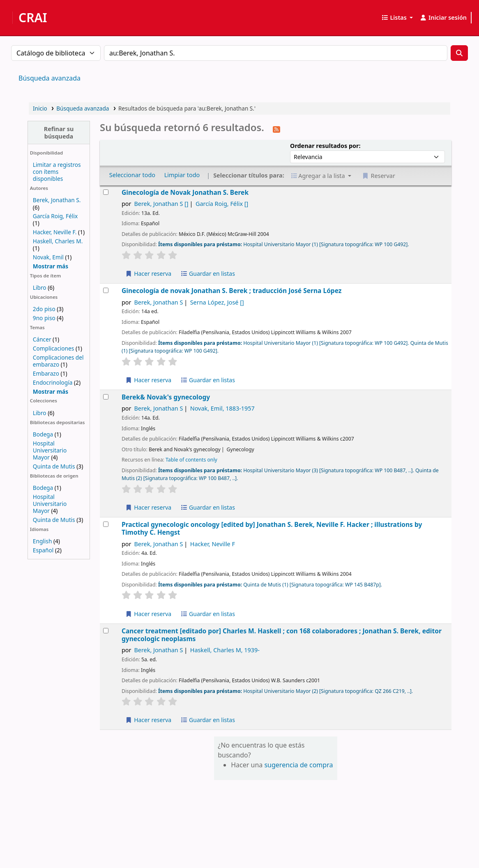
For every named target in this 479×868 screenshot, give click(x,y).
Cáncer (42, 339)
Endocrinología (53, 382)
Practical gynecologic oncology (272, 529)
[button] (397, 18)
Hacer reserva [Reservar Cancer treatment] (148, 720)
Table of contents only (191, 460)
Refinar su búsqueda (59, 132)
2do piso (44, 309)
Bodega (43, 434)
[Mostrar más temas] (51, 391)
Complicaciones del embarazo (58, 361)
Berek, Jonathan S (161, 204)
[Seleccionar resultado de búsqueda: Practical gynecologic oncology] (106, 524)
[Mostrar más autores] (51, 266)
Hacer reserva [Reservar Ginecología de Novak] (148, 274)
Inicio (40, 108)
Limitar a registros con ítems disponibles (57, 172)
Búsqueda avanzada (50, 78)
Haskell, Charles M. (58, 241)
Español (43, 550)
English (43, 541)
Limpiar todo (182, 175)
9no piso (44, 318)
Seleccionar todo (132, 175)
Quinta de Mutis (54, 466)
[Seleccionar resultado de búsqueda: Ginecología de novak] (106, 290)
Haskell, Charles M (225, 650)
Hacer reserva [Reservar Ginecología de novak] (148, 380)
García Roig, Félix (55, 216)
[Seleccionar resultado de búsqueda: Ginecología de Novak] (106, 192)
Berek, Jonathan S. (57, 200)
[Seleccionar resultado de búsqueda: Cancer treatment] (106, 631)
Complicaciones (53, 348)
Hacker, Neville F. (55, 232)
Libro (40, 287)
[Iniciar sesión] (443, 18)
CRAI (33, 18)
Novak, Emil (48, 257)
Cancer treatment (282, 635)
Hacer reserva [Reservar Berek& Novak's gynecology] (148, 507)
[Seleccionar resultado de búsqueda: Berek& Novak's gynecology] (106, 397)
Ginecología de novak (231, 291)
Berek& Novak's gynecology (166, 397)
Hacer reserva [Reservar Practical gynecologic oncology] (148, 614)
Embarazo (46, 373)
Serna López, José (217, 302)
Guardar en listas (208, 274)
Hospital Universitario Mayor (50, 450)
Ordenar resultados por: (325, 146)
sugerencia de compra (298, 765)
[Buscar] (459, 53)
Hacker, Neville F (213, 544)
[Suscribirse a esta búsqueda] (276, 129)
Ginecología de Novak (185, 193)
